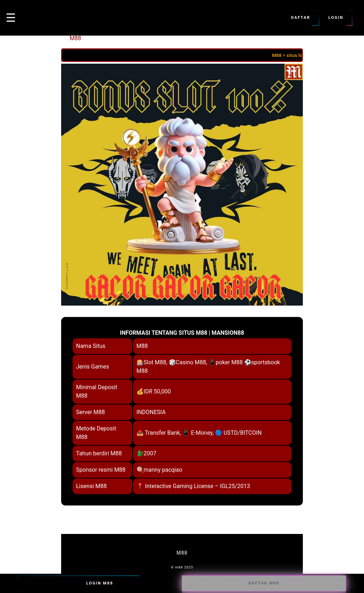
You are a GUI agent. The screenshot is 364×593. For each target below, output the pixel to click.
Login (336, 18)
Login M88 (100, 583)
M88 (75, 38)
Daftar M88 (264, 583)
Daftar (301, 18)
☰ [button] (11, 18)
